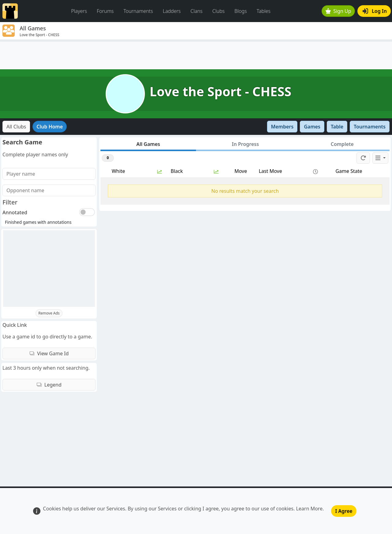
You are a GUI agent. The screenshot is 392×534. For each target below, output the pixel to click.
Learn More (309, 509)
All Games (148, 144)
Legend (49, 385)
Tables (264, 11)
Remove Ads (49, 313)
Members (282, 127)
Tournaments (138, 11)
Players (79, 11)
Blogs (241, 11)
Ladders (172, 11)
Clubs (218, 11)
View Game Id (49, 353)
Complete (342, 144)
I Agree (344, 511)
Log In (375, 11)
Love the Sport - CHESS (221, 91)
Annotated (15, 212)
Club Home (50, 127)
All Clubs (16, 127)
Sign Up (338, 11)
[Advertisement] (196, 55)
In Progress (245, 144)
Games (312, 127)
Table (337, 127)
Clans (196, 11)
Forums (105, 11)
